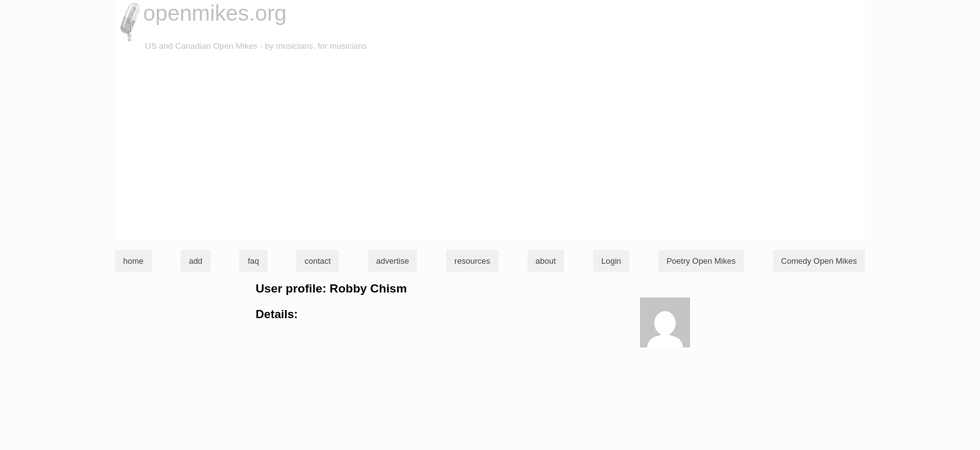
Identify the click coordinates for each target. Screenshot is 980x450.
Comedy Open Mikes (819, 261)
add (196, 261)
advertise (393, 261)
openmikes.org (215, 13)
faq (253, 261)
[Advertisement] (490, 146)
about (546, 261)
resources (472, 261)
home (133, 261)
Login (611, 261)
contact (317, 261)
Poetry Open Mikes (701, 261)
